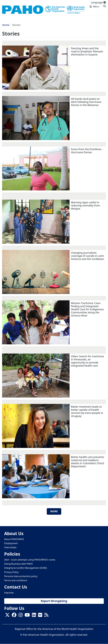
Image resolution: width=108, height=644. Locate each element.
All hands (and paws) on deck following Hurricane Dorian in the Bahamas (86, 102)
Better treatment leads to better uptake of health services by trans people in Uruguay (87, 411)
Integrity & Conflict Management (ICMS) (26, 568)
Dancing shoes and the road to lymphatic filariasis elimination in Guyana (87, 51)
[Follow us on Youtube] (27, 616)
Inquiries (9, 593)
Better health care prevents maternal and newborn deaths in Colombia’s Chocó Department (88, 462)
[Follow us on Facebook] (14, 616)
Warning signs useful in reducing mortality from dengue (85, 205)
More (54, 511)
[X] (7, 616)
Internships (10, 547)
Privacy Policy (11, 572)
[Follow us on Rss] (46, 616)
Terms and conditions (16, 580)
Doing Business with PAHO (18, 564)
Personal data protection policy (21, 576)
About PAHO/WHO (14, 539)
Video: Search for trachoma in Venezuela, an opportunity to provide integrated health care (87, 361)
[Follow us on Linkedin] (34, 616)
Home (6, 25)
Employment (11, 543)
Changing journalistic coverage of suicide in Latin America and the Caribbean (88, 256)
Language (98, 2)
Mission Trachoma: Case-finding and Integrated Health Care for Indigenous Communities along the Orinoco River (87, 309)
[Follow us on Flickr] (40, 616)
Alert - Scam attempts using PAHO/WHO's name (30, 560)
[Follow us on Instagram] (21, 616)
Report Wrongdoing (54, 601)
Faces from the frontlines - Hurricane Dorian (87, 151)
